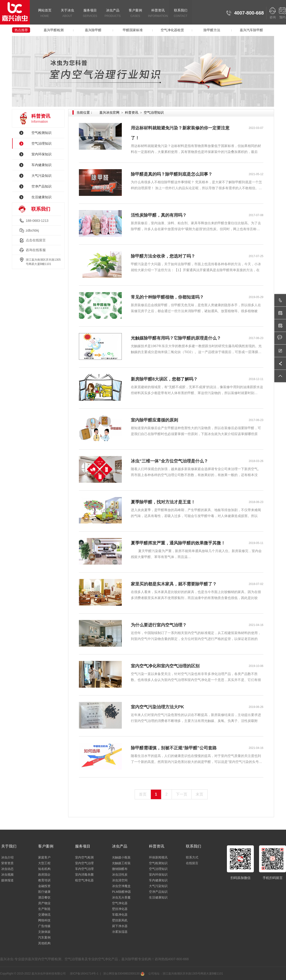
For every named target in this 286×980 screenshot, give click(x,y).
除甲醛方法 (212, 30)
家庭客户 (44, 857)
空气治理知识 (41, 143)
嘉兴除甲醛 (93, 30)
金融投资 (44, 886)
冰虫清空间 (120, 880)
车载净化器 (120, 915)
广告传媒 (44, 926)
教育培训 (44, 880)
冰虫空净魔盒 (121, 886)
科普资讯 (158, 13)
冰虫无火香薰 (121, 897)
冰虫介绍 (7, 857)
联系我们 (181, 13)
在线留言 (192, 863)
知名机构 (44, 869)
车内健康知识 (41, 165)
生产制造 (44, 909)
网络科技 (44, 920)
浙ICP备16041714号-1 (84, 974)
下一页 (182, 794)
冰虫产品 (113, 13)
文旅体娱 (44, 932)
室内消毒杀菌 (84, 875)
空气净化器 (120, 903)
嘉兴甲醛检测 (54, 30)
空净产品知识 (41, 186)
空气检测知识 (41, 133)
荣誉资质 (7, 863)
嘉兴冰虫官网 (109, 112)
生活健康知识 (41, 197)
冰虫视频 (7, 875)
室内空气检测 (84, 857)
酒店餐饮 (44, 897)
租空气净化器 (84, 880)
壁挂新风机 (120, 920)
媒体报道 (7, 880)
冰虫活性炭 (120, 875)
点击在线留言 (36, 240)
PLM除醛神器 (121, 892)
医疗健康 (44, 892)
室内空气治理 (84, 863)
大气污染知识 (41, 176)
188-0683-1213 (37, 221)
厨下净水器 (120, 926)
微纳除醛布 (120, 869)
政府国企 (44, 875)
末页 (199, 794)
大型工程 (44, 863)
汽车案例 (44, 937)
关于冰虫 (67, 13)
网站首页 (45, 13)
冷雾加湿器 (120, 932)
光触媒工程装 (121, 863)
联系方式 (192, 857)
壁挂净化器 (120, 909)
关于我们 (9, 846)
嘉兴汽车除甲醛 (251, 30)
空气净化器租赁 (172, 30)
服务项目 (90, 13)
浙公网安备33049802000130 (123, 974)
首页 (143, 794)
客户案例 (135, 13)
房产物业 (44, 903)
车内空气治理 (84, 869)
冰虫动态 (7, 869)
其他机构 (44, 943)
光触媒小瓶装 (121, 857)
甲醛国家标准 (133, 30)
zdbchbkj (32, 230)
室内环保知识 (41, 154)
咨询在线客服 (36, 250)
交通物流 (44, 915)
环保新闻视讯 (158, 857)
